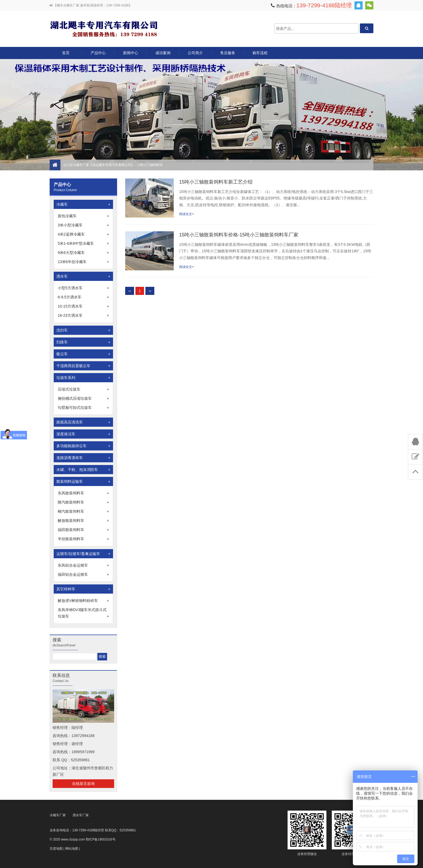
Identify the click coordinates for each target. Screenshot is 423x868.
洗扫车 (83, 330)
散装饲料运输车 (83, 481)
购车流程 (260, 53)
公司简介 (195, 53)
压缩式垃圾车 (83, 389)
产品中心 (98, 55)
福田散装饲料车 (83, 530)
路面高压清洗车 (83, 422)
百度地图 (56, 849)
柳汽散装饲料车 (83, 511)
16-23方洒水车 (83, 315)
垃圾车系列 (83, 378)
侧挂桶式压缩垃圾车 (83, 398)
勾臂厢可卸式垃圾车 (83, 408)
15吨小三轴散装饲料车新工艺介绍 (216, 182)
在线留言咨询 (83, 784)
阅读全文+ (187, 214)
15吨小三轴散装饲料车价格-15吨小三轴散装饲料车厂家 (239, 235)
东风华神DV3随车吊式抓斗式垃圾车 (83, 614)
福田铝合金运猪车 (83, 574)
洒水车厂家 (81, 815)
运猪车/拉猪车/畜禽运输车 (83, 554)
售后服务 (228, 53)
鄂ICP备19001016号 (100, 839)
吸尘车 (83, 354)
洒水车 (83, 276)
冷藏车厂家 (58, 815)
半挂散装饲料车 (83, 539)
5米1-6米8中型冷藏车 (83, 243)
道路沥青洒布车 (83, 458)
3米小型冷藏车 (83, 225)
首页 (66, 53)
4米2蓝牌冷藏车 (83, 234)
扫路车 (83, 342)
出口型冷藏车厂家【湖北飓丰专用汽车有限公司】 (104, 28)
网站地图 (72, 849)
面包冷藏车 (83, 216)
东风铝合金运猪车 (83, 565)
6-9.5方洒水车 (83, 297)
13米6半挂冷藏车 (83, 262)
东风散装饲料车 (83, 493)
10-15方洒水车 (83, 306)
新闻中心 (131, 53)
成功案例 (163, 53)
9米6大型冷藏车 (83, 253)
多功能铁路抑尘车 (83, 446)
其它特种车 (83, 589)
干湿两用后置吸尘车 (83, 366)
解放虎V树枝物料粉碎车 (83, 601)
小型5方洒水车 (83, 288)
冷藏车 (83, 204)
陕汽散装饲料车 (83, 502)
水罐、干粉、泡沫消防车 (83, 470)
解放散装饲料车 (83, 521)
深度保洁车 (83, 434)
